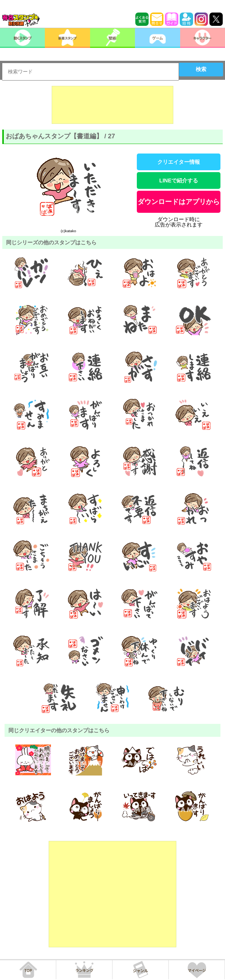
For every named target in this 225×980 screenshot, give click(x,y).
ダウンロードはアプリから (179, 202)
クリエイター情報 (179, 162)
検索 (201, 69)
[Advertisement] (112, 105)
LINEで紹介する (179, 180)
